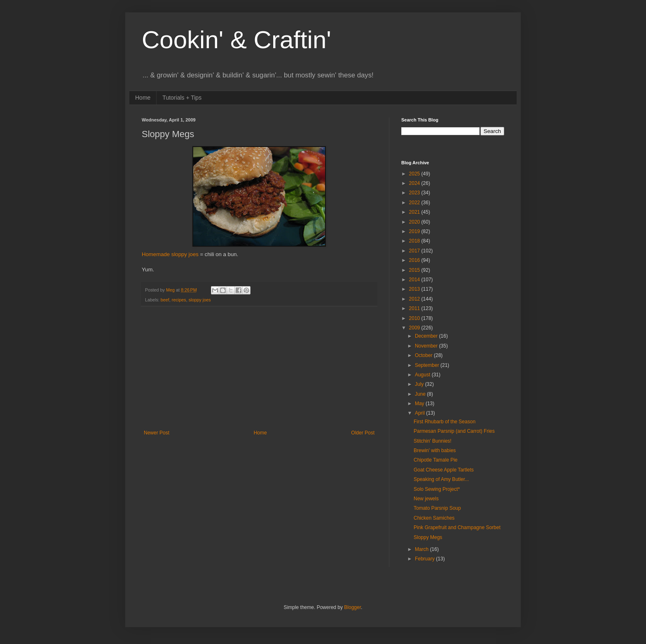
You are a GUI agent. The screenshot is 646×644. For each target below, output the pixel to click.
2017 (415, 251)
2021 (415, 212)
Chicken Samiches (434, 518)
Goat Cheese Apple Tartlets (444, 470)
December (427, 336)
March (422, 549)
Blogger (352, 607)
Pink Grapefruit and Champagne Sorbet (457, 527)
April (420, 413)
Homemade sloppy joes (170, 254)
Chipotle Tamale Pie (436, 460)
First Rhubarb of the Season (445, 422)
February (425, 559)
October (424, 355)
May (420, 404)
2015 (415, 270)
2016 (415, 260)
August (423, 375)
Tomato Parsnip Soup (437, 508)
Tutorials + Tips (182, 98)
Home (143, 98)
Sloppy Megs (428, 537)
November (427, 346)
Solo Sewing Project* (437, 489)
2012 (415, 299)
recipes (179, 300)
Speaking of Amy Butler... (441, 479)
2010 (415, 318)
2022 (415, 203)
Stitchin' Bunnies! (433, 441)
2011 (415, 308)
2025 (415, 174)
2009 (415, 328)
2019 (415, 231)
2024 (415, 183)
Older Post (363, 433)
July (420, 384)
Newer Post (157, 433)
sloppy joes (200, 300)
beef (165, 300)
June (421, 394)
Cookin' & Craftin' (236, 40)
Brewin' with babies (435, 450)
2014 (415, 280)
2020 (415, 222)
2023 (415, 193)
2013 (415, 289)
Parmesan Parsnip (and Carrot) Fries (454, 431)
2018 (415, 241)
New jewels (426, 499)
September (428, 365)
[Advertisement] (259, 368)
